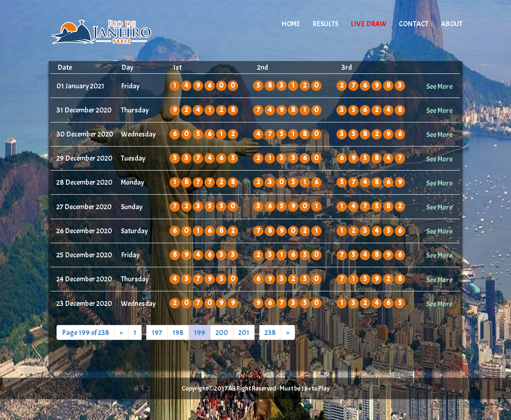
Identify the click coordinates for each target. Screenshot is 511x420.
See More (439, 86)
